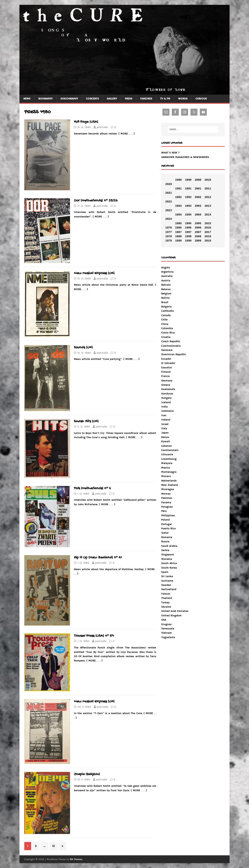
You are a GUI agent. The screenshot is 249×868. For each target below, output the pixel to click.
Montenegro (169, 472)
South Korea (169, 568)
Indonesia (167, 411)
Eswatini (167, 368)
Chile (164, 320)
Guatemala (168, 389)
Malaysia (167, 463)
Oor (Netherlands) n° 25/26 (96, 201)
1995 (188, 223)
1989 (178, 241)
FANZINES (146, 99)
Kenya (165, 437)
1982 (178, 197)
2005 (198, 223)
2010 (208, 180)
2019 (208, 241)
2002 (198, 197)
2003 (198, 206)
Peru (164, 511)
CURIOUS (201, 99)
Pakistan (167, 498)
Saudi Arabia (169, 546)
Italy (164, 428)
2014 (208, 215)
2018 (208, 236)
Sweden (166, 585)
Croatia (166, 337)
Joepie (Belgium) (87, 774)
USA (164, 620)
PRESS (129, 99)
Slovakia (167, 559)
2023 (169, 210)
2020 (169, 184)
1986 (178, 228)
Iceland (166, 402)
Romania (167, 537)
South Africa (169, 563)
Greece (166, 385)
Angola (166, 268)
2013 (208, 206)
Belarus (166, 289)
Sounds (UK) (83, 348)
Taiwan (166, 594)
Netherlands (169, 481)
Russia (165, 542)
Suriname (167, 581)
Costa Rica (168, 333)
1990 (188, 180)
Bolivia (165, 298)
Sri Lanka (167, 576)
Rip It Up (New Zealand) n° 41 (98, 558)
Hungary (166, 398)
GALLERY (112, 99)
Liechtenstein (170, 450)
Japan (165, 433)
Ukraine (166, 607)
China (165, 324)
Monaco (166, 476)
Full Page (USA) (86, 122)
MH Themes (76, 859)
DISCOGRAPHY (69, 99)
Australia (167, 276)
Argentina (167, 272)
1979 (169, 241)
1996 (188, 228)
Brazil (165, 302)
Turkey (165, 603)
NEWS (27, 99)
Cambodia (167, 311)
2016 (208, 228)
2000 (198, 180)
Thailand (167, 598)
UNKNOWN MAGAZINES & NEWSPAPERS (185, 157)
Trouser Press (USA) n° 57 (94, 636)
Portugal (167, 524)
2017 (208, 232)
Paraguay (167, 507)
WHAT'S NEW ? (170, 153)
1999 (188, 241)
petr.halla (102, 127)
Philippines (168, 516)
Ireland (166, 420)
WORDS (183, 99)
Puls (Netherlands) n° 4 (92, 488)
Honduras (167, 394)
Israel (165, 424)
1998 (188, 236)
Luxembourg (169, 459)
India (164, 407)
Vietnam (167, 633)
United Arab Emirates (175, 611)
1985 (178, 223)
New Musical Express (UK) (94, 273)
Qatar (165, 533)
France (165, 376)
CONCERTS (92, 99)
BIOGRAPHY (45, 99)
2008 (198, 236)
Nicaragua (168, 489)
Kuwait (166, 441)
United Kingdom (171, 616)
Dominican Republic (174, 354)
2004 (198, 215)
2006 (198, 228)
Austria (166, 281)
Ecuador (166, 359)
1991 (188, 189)
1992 (188, 197)
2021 (169, 193)
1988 (178, 236)
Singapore (168, 555)
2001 (198, 189)
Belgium (166, 294)
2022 (169, 202)
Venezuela (168, 629)
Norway (166, 494)
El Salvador (168, 363)
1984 (178, 215)
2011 (208, 189)
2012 (208, 197)
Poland (165, 520)
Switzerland (169, 589)
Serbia (165, 550)
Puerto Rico (168, 529)
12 (53, 846)
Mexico (166, 468)
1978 (169, 236)
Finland (166, 372)
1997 (188, 232)
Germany (167, 381)
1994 (188, 215)
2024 (169, 219)
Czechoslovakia (171, 346)
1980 (178, 180)
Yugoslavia (168, 637)
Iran (164, 415)
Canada (166, 315)
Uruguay (166, 624)
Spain (165, 572)
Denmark (167, 350)
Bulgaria (166, 307)
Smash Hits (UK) (86, 421)
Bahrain (166, 285)
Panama (166, 502)
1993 (188, 206)
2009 (198, 241)
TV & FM (165, 99)
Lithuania (167, 455)
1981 (178, 189)
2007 (198, 232)
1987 (178, 232)
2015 (208, 223)
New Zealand (170, 485)
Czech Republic (171, 341)
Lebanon (167, 446)
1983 (178, 206)
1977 (169, 232)
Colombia (167, 328)
